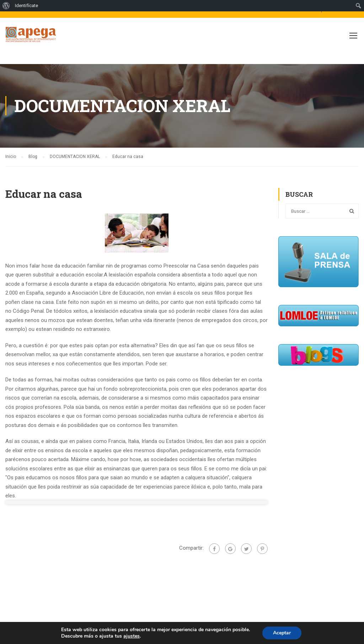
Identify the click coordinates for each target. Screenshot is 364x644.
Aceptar (282, 633)
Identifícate (26, 6)
